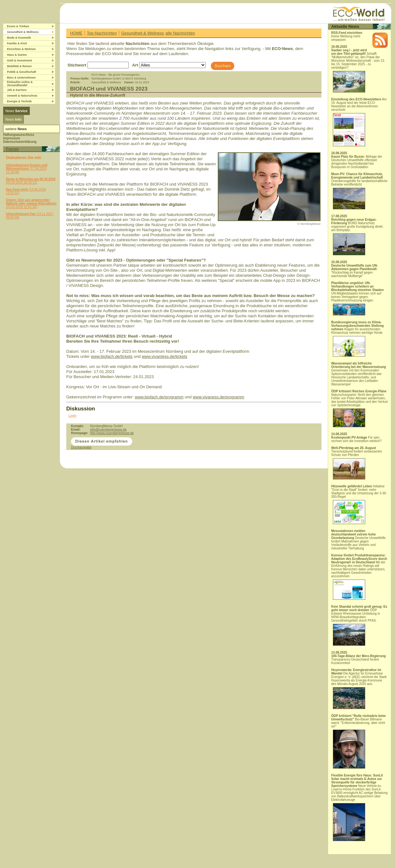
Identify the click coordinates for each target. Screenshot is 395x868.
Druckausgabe (81, 447)
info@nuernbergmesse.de (108, 430)
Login (72, 416)
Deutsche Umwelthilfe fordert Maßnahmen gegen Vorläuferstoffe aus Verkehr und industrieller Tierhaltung (359, 540)
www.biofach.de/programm (159, 397)
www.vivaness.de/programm (219, 397)
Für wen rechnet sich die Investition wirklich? (356, 439)
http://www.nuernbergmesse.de (112, 433)
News (16, 111)
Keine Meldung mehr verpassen (347, 36)
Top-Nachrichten (102, 33)
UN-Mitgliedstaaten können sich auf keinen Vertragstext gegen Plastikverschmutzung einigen (358, 298)
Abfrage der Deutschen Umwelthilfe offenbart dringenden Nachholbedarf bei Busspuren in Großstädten (357, 162)
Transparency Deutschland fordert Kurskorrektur (359, 659)
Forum (12, 149)
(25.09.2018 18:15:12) (31, 181)
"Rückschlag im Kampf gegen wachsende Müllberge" (355, 271)
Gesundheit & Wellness (142, 33)
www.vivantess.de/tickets (165, 356)
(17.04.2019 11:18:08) (27, 169)
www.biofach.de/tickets (112, 356)
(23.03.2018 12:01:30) (31, 203)
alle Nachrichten (180, 33)
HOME (76, 33)
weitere (16, 129)
